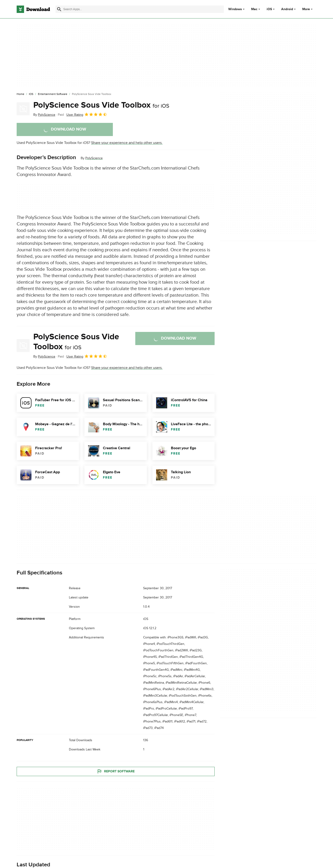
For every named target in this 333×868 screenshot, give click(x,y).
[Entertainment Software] (53, 94)
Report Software (116, 771)
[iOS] (31, 94)
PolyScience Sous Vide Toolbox (101, 105)
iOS (269, 9)
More (308, 9)
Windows (235, 9)
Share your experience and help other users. (127, 143)
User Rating (87, 114)
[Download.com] (33, 9)
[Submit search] (59, 9)
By (44, 115)
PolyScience (94, 158)
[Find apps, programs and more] (140, 9)
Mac (254, 9)
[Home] (20, 94)
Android (287, 9)
